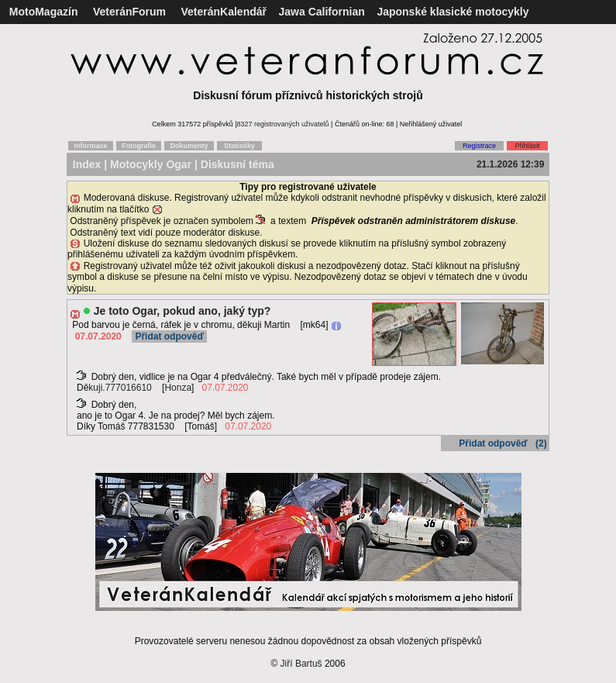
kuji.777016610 (120, 388)
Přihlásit (527, 146)
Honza (178, 388)
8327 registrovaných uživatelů (283, 124)
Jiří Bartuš (301, 664)
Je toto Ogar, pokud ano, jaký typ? (182, 311)
